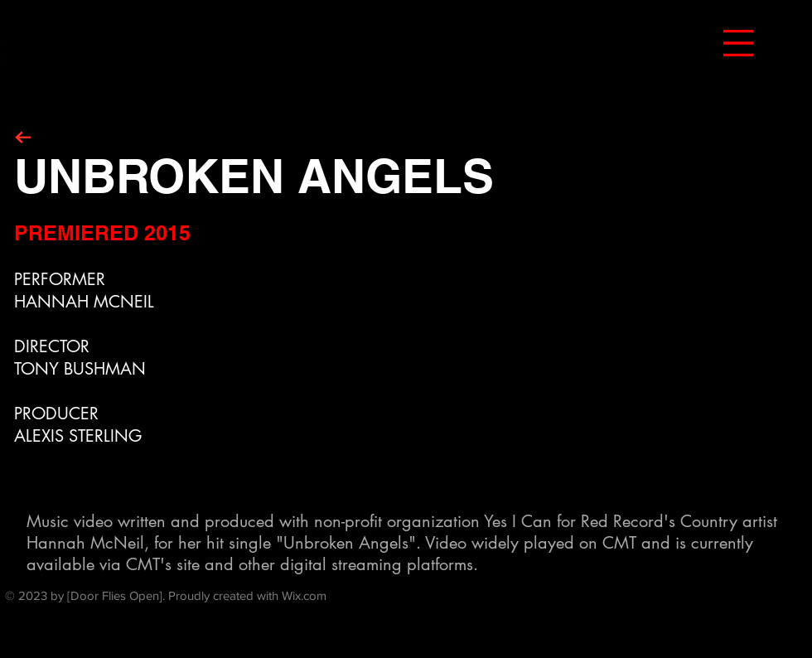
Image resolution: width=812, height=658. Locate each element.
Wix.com (304, 595)
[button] (738, 43)
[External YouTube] (545, 358)
